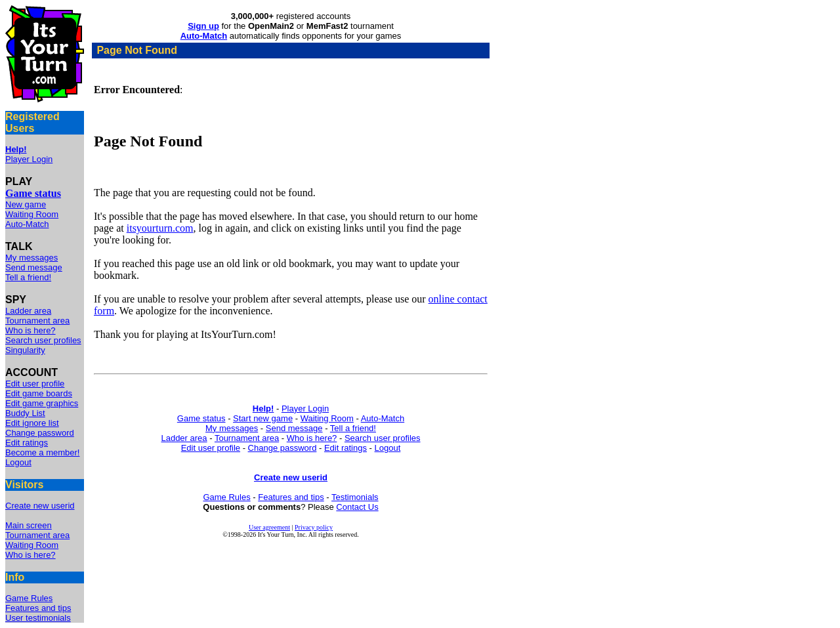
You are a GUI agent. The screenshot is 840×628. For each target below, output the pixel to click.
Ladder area (28, 311)
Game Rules (29, 598)
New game (26, 204)
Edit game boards (39, 393)
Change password (40, 433)
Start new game (263, 418)
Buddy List (25, 413)
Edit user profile (35, 384)
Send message (34, 267)
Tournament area (37, 321)
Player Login (29, 159)
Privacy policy (314, 527)
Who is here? (31, 330)
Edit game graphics (42, 403)
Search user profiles (43, 340)
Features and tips (38, 608)
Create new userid (40, 506)
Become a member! (42, 452)
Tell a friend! (28, 277)
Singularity (25, 350)
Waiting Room (32, 214)
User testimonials (38, 618)
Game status (201, 418)
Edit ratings (27, 443)
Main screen (29, 525)
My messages (31, 258)
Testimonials (355, 497)
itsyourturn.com (160, 228)
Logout (18, 462)
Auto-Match (27, 224)
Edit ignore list (32, 423)
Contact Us (357, 507)
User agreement (269, 527)
